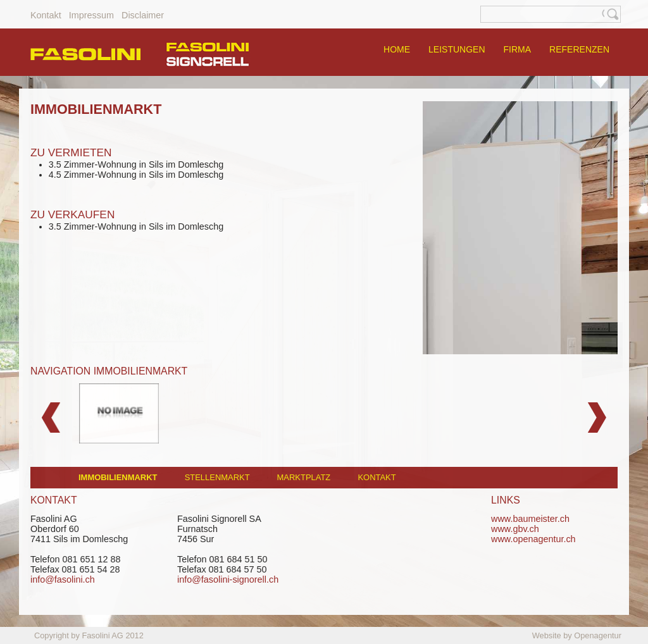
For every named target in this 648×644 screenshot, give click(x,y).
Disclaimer (143, 15)
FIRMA (518, 49)
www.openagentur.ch (533, 539)
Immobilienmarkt (118, 477)
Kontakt (46, 15)
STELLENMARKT (217, 477)
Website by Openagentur (577, 635)
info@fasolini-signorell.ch (228, 579)
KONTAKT (377, 477)
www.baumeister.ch (530, 519)
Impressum (91, 15)
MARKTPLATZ (304, 477)
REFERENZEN (579, 49)
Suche (613, 14)
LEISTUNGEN (457, 49)
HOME (397, 49)
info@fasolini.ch (63, 579)
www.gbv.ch (515, 529)
